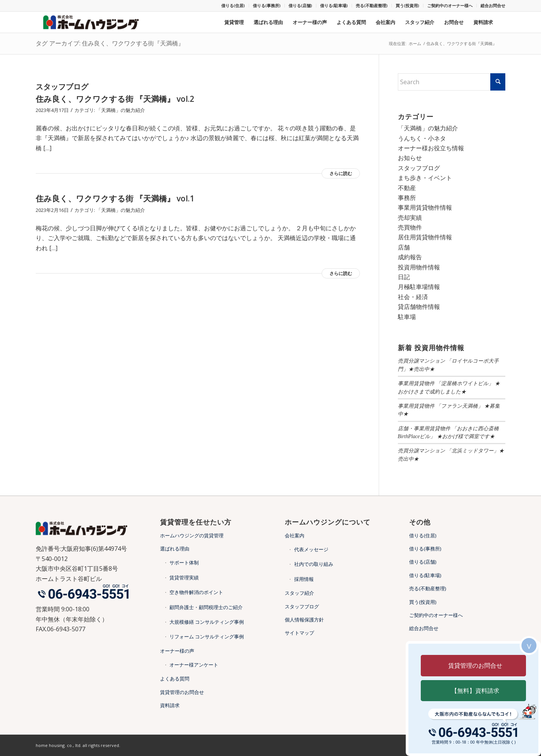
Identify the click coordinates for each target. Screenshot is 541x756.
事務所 (407, 198)
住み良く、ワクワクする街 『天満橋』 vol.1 (115, 198)
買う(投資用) (407, 5)
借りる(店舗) (300, 5)
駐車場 (407, 317)
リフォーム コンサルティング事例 (207, 637)
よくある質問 (175, 679)
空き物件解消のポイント (196, 592)
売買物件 (410, 227)
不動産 (407, 188)
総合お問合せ (493, 5)
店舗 (404, 247)
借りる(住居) (233, 5)
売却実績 (410, 218)
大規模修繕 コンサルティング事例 (207, 622)
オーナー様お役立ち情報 (431, 148)
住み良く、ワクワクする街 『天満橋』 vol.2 (115, 99)
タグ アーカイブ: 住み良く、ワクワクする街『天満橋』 (110, 43)
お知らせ (410, 158)
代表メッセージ (311, 549)
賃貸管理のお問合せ (182, 692)
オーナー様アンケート (194, 665)
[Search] (452, 82)
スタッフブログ (419, 168)
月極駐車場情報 (419, 287)
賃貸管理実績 (184, 578)
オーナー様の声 (177, 651)
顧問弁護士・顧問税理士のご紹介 (206, 607)
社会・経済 (413, 297)
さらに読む (341, 173)
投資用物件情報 (419, 267)
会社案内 (295, 535)
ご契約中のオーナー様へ (450, 5)
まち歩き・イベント (425, 178)
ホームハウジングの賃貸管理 (192, 535)
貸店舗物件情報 (419, 307)
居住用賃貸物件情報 (425, 237)
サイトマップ (299, 633)
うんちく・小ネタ (422, 138)
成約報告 (410, 257)
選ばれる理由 (175, 549)
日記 (404, 277)
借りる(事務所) (267, 5)
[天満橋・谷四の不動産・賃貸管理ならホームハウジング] (93, 22)
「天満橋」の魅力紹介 (121, 110)
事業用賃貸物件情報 (425, 207)
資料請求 (170, 705)
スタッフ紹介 (299, 593)
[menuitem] (233, 6)
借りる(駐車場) (334, 5)
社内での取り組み (314, 564)
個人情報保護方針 (304, 620)
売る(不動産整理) (372, 5)
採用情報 (304, 579)
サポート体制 (184, 562)
